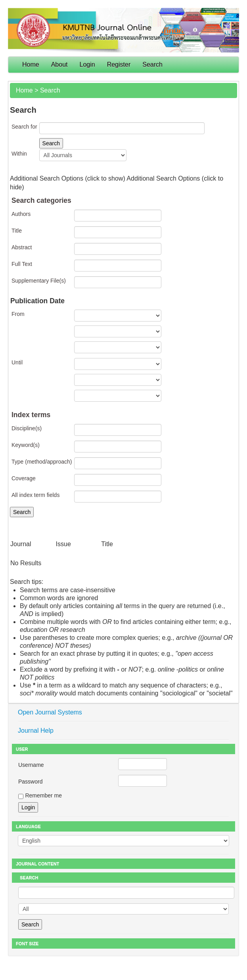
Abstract (22, 247)
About (59, 64)
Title (17, 231)
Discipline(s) (27, 428)
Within (19, 154)
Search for (24, 127)
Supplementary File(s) (39, 281)
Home (31, 64)
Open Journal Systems (50, 712)
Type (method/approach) (42, 462)
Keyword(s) (26, 445)
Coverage (24, 478)
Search (152, 64)
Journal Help (36, 731)
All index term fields (35, 495)
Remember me (43, 795)
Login (87, 64)
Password (30, 782)
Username (31, 765)
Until (17, 362)
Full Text (22, 264)
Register (119, 64)
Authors (21, 214)
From (18, 314)
